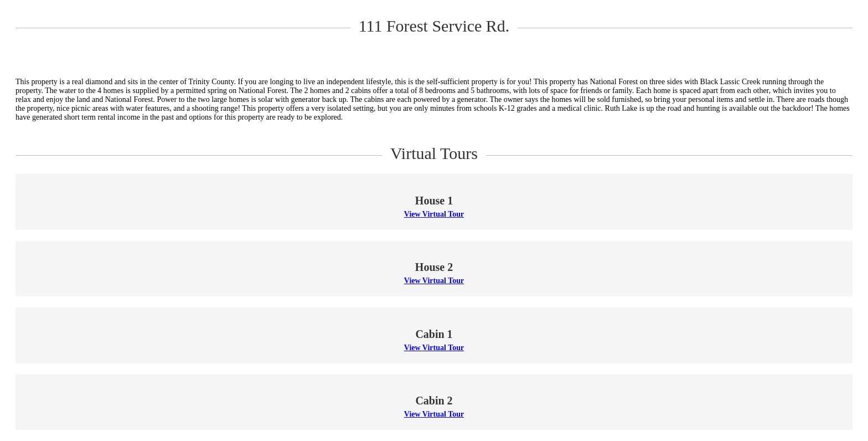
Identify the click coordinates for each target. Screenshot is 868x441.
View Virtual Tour (434, 214)
